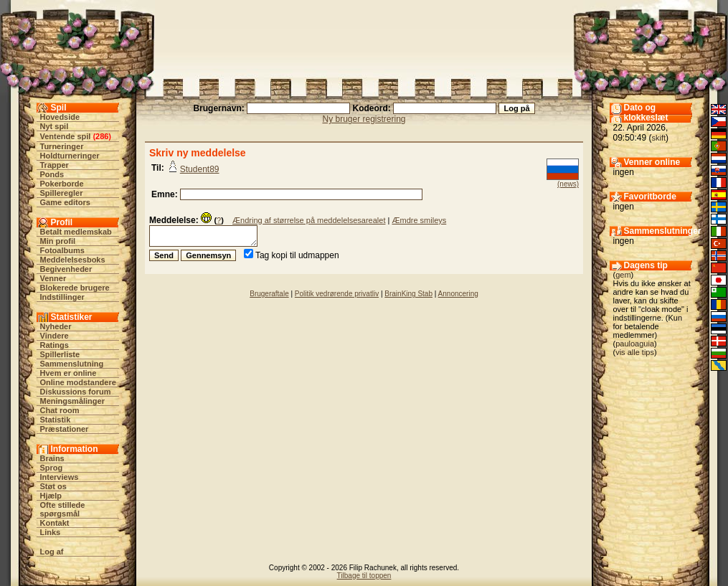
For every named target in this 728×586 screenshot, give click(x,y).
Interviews (60, 477)
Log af (52, 552)
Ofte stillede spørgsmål (63, 509)
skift (659, 138)
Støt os (53, 486)
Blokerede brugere (75, 288)
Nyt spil (55, 126)
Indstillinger (62, 297)
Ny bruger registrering (364, 119)
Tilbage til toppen (364, 576)
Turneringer (62, 146)
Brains (52, 458)
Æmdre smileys (419, 220)
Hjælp (51, 496)
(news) (568, 184)
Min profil (58, 241)
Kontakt (55, 523)
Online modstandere (78, 382)
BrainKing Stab (408, 294)
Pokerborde (62, 184)
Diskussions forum (76, 392)
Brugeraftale (269, 294)
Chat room (60, 410)
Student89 (200, 169)
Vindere (55, 336)
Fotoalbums (62, 250)
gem (623, 275)
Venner (53, 278)
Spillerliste (60, 354)
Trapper (55, 165)
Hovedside (60, 117)
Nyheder (56, 326)
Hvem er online (68, 373)
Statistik (56, 420)
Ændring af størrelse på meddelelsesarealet (309, 220)
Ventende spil (66, 136)
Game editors (65, 202)
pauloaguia (635, 344)
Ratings (55, 345)
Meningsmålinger (72, 401)
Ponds (52, 174)
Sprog (52, 468)
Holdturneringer (70, 156)
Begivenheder (66, 269)
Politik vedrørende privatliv (337, 294)
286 (102, 136)
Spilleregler (62, 193)
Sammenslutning (72, 364)
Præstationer (65, 429)
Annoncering (458, 294)
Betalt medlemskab (76, 232)
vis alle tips (635, 352)
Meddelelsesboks (73, 260)
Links (51, 532)
